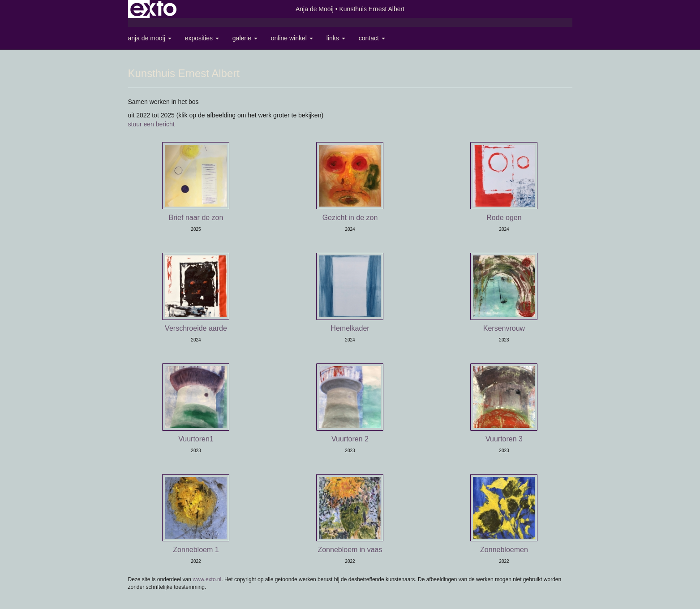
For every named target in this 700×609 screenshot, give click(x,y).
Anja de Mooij (315, 9)
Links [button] (336, 38)
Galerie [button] (245, 38)
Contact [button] (372, 38)
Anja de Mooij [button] (150, 38)
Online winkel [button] (292, 38)
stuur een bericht (151, 124)
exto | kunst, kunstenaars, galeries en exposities (153, 9)
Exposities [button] (202, 38)
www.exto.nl (207, 579)
